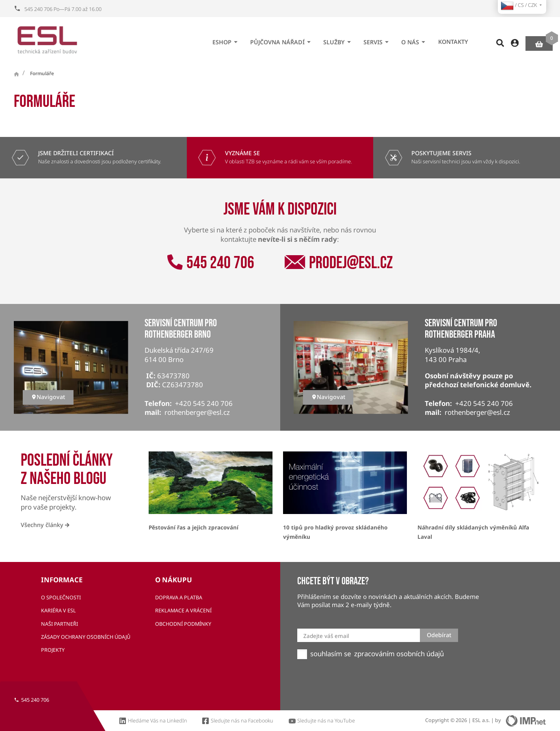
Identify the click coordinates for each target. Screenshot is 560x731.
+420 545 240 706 (204, 403)
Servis (377, 39)
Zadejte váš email (326, 636)
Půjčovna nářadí (282, 39)
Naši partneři (59, 624)
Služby (338, 39)
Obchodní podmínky (183, 624)
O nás (414, 39)
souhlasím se (331, 654)
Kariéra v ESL (58, 611)
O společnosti (61, 598)
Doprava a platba (179, 598)
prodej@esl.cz (338, 263)
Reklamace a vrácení (183, 611)
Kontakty (453, 39)
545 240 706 (211, 263)
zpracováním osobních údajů (399, 654)
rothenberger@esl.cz (197, 412)
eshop (226, 39)
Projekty (53, 650)
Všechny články (45, 525)
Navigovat (48, 397)
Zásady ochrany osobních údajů (86, 637)
